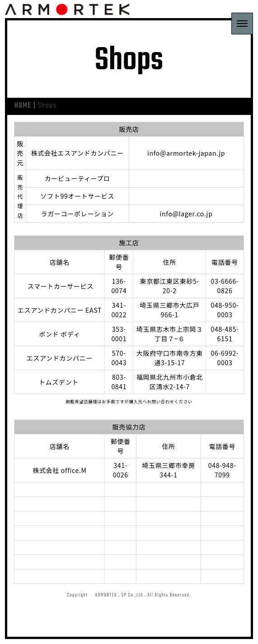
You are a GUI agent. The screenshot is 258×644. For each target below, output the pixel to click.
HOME (23, 106)
